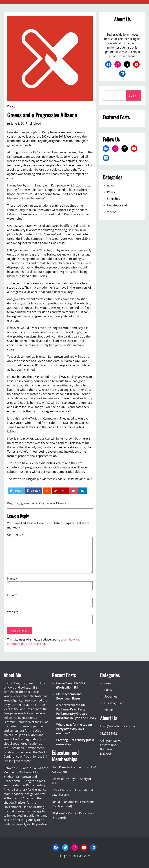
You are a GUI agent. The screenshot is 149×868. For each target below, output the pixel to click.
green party (29, 503)
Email (12, 595)
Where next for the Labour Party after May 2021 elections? (74, 729)
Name (12, 578)
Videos (112, 212)
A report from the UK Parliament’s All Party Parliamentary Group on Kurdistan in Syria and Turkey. (76, 712)
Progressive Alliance (53, 503)
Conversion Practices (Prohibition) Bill (71, 685)
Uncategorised (117, 205)
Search (134, 95)
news (111, 185)
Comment (15, 535)
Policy (11, 106)
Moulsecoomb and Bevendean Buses (69, 696)
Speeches (114, 199)
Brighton (13, 503)
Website (13, 612)
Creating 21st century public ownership (75, 742)
